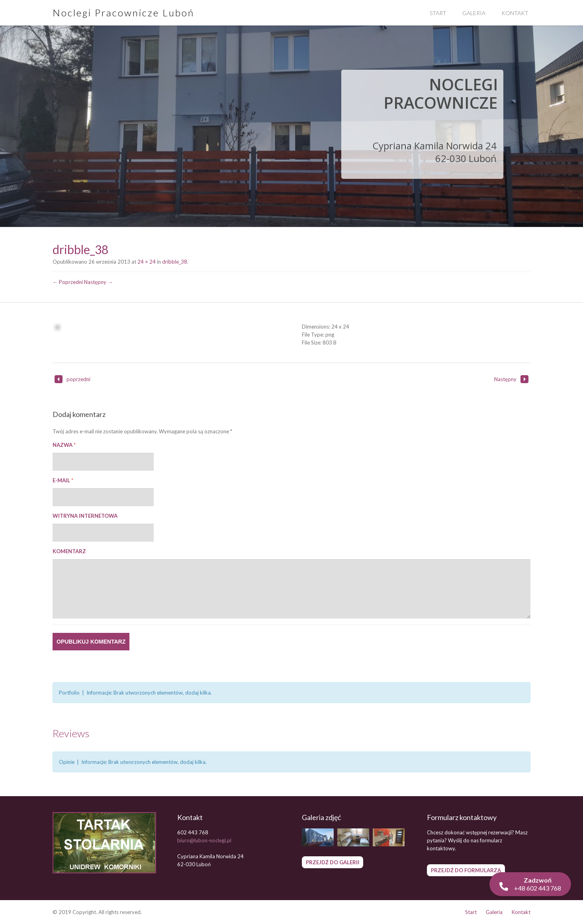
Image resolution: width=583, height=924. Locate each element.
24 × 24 (147, 262)
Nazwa (64, 445)
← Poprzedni (68, 282)
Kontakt (515, 13)
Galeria (474, 13)
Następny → (98, 282)
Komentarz (69, 551)
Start (438, 13)
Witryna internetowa (85, 516)
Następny (511, 379)
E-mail (63, 480)
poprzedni (72, 379)
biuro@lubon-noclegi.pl (204, 840)
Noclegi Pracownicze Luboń (123, 13)
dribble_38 (175, 262)
